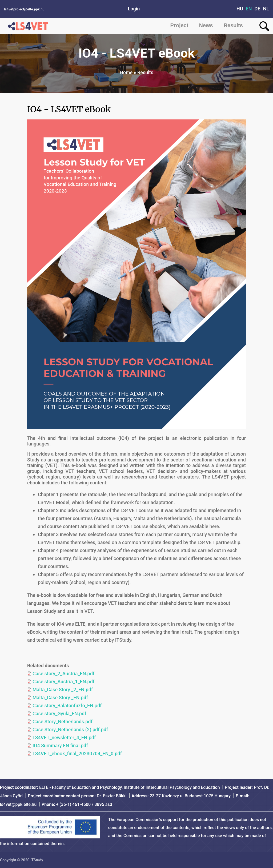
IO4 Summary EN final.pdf (60, 746)
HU (240, 9)
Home (126, 72)
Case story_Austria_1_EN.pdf (63, 682)
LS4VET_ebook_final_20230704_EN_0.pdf (77, 754)
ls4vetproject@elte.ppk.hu (24, 9)
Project (179, 25)
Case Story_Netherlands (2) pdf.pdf (70, 730)
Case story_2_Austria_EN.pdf (63, 674)
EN (249, 9)
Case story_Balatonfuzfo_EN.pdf (67, 706)
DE (258, 9)
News (206, 25)
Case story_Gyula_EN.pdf (59, 714)
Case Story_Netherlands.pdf (63, 722)
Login (134, 9)
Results (233, 25)
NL (266, 9)
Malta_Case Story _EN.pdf (60, 698)
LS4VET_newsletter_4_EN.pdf (64, 738)
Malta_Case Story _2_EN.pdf (63, 690)
